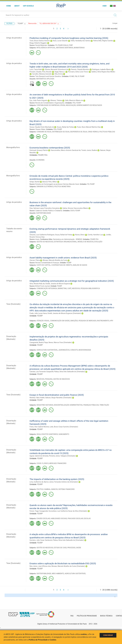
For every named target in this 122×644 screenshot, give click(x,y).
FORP (71, 45)
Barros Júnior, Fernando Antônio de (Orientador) (61, 482)
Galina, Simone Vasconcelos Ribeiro (75, 208)
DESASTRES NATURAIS (45, 405)
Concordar (108, 635)
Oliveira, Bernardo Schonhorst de (56, 69)
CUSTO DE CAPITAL (44, 265)
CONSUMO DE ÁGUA (44, 132)
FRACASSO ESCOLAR (75, 518)
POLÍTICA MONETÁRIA (62, 187)
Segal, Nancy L (60, 72)
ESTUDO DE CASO (60, 548)
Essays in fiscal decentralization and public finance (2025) (57, 395)
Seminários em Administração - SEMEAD (68, 239)
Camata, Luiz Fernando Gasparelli (42, 372)
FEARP (60, 45)
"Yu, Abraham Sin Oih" (49, 24)
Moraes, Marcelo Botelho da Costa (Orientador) (68, 566)
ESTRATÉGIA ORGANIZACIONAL (65, 242)
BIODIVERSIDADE (85, 350)
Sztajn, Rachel (35, 182)
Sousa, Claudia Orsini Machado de (42, 127)
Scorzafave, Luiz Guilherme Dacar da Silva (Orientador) (68, 511)
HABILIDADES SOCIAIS (59, 518)
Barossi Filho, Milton (50, 182)
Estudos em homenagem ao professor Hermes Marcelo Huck (57, 184)
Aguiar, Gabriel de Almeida (39, 456)
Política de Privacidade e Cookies (43, 640)
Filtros (9, 23)
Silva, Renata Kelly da (37, 284)
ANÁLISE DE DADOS (80, 265)
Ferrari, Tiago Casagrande (39, 511)
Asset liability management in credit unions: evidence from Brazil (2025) (63, 258)
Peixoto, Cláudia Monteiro (80, 69)
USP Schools (28, 6)
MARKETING (62, 288)
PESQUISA (49, 379)
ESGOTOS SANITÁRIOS (50, 434)
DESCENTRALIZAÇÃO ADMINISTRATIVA (68, 405)
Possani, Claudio (35, 72)
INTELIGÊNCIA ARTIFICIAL (46, 48)
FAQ (72, 616)
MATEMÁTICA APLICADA (45, 79)
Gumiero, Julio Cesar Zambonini (41, 540)
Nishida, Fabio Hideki (37, 398)
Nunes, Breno (80, 235)
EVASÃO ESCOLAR (43, 518)
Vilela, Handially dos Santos (80, 41)
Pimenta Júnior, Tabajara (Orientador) (62, 456)
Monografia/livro (13, 147)
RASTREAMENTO (103, 321)
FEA (74, 103)
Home (9, 6)
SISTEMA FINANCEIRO (67, 489)
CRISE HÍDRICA (93, 132)
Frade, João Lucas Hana (38, 313)
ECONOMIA (40, 160)
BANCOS (55, 489)
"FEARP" (22, 24)
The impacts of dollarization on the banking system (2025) (57, 479)
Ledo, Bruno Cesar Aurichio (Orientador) (64, 427)
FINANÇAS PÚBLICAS (91, 405)
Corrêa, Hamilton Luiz (95, 235)
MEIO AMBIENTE (58, 574)
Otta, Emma (59, 74)
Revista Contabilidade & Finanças (47, 263)
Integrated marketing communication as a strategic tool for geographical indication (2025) (72, 281)
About (17, 6)
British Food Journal (42, 286)
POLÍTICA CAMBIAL (44, 489)
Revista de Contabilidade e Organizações (50, 103)
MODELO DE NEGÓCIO (86, 242)
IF (78, 76)
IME (73, 76)
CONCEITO (74, 350)
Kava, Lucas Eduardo (60, 41)
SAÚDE (79, 548)
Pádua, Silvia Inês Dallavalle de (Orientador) (70, 372)
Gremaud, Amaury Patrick (39, 150)
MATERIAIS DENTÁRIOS (65, 48)
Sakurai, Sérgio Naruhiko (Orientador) (59, 398)
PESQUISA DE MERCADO (87, 321)
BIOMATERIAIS (79, 48)
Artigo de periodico (14, 38)
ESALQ (66, 45)
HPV (112, 321)
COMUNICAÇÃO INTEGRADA (47, 288)
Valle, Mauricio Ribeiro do (74, 100)
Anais (37, 239)
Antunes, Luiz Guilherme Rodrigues (42, 235)
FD (88, 184)
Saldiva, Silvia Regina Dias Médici (103, 72)
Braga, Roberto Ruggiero (38, 43)
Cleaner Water (40, 129)
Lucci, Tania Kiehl (36, 69)
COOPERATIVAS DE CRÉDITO (62, 265)
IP (70, 76)
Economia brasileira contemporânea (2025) (50, 148)
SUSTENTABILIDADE (44, 213)
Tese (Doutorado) (13, 304)
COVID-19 (40, 463)
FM (76, 76)
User (105, 6)
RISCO (46, 463)
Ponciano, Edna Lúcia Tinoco (78, 72)
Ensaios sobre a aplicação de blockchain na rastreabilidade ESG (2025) (63, 563)
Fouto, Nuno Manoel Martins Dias (89, 127)
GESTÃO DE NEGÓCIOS (45, 242)
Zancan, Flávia (35, 260)
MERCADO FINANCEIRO (58, 463)
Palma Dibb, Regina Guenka (103, 41)
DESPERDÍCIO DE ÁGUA (79, 132)
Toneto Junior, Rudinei (89, 150)
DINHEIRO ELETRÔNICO (45, 187)
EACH (72, 211)
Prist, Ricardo (47, 72)
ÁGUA (39, 434)
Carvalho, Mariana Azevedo (42, 74)
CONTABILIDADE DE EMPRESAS (48, 105)
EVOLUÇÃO (98, 242)
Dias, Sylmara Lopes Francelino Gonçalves (45, 208)
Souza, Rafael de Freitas (65, 127)
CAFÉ (69, 288)
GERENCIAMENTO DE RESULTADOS (89, 105)
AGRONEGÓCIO (64, 350)
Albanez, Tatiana (56, 100)
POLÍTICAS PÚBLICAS (107, 132)
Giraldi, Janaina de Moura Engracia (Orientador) (64, 313)
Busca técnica (106, 616)
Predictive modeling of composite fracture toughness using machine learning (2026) (69, 38)
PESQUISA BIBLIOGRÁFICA (90, 288)
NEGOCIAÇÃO (71, 105)
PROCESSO (71, 548)
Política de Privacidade (87, 616)
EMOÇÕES (74, 321)
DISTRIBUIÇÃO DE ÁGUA (61, 132)
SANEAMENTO (64, 434)
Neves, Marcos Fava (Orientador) (60, 342)
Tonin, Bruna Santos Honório (40, 41)
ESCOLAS (87, 518)
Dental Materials (41, 45)
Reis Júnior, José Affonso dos (40, 566)
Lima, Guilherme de (36, 482)
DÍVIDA (63, 105)
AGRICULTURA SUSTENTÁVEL (47, 350)
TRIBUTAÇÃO (104, 405)
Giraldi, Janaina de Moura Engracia (58, 284)
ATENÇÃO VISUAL (43, 321)
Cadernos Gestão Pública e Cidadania (49, 211)
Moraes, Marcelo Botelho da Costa (55, 260)
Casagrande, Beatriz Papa (39, 342)
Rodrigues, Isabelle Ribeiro (102, 69)
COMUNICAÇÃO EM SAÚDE (60, 321)
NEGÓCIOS (76, 288)
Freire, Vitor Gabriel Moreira (39, 427)
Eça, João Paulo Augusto (38, 100)
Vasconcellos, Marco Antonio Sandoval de (66, 150)
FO (56, 45)
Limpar (115, 23)
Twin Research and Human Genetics (48, 76)
